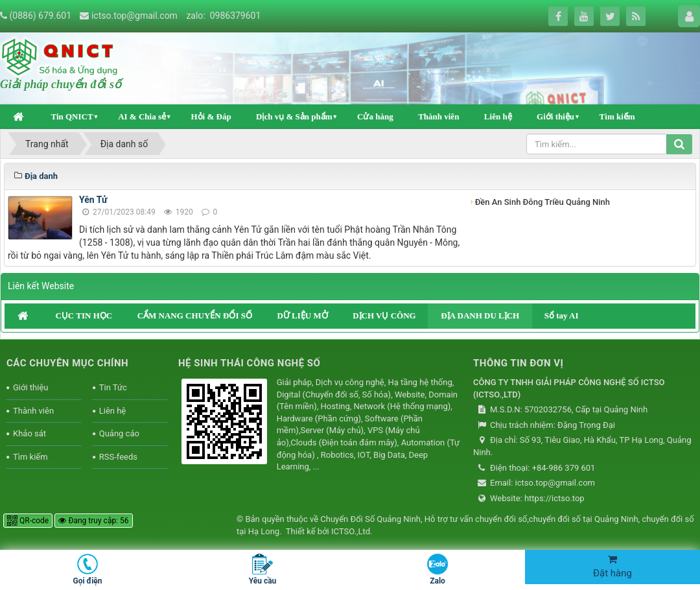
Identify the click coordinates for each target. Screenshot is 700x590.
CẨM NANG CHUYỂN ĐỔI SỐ (195, 315)
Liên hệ (498, 116)
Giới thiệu (555, 116)
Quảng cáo (119, 433)
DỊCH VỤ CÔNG (384, 315)
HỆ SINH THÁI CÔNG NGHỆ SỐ (249, 363)
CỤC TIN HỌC (84, 315)
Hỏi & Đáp (211, 116)
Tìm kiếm (617, 116)
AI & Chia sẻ (142, 116)
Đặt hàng (612, 567)
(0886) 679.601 (40, 16)
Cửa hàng (375, 116)
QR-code (28, 521)
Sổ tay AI (562, 315)
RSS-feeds (118, 457)
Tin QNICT (72, 116)
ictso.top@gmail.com (134, 16)
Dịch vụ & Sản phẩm (294, 116)
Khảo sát (29, 433)
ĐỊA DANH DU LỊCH (480, 315)
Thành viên (438, 116)
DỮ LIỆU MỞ (302, 315)
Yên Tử (93, 200)
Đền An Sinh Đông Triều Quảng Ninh (542, 202)
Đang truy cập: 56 (93, 521)
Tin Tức (113, 387)
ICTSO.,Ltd (351, 531)
